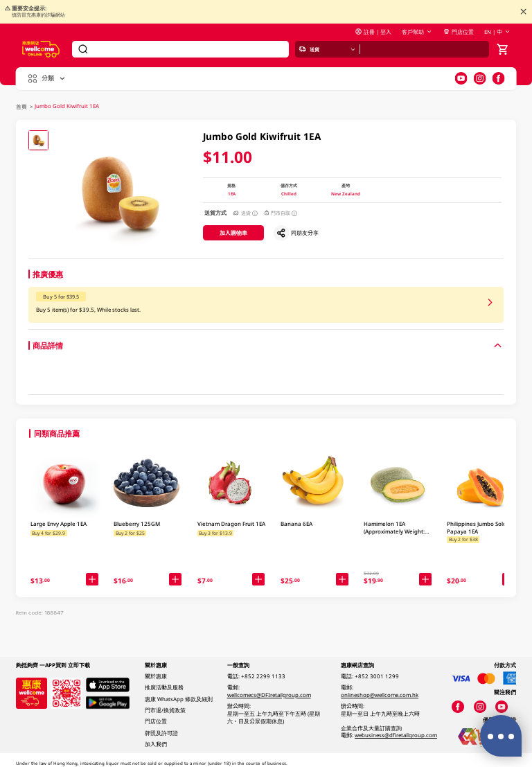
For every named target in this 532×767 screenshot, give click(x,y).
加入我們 (156, 744)
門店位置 (458, 32)
